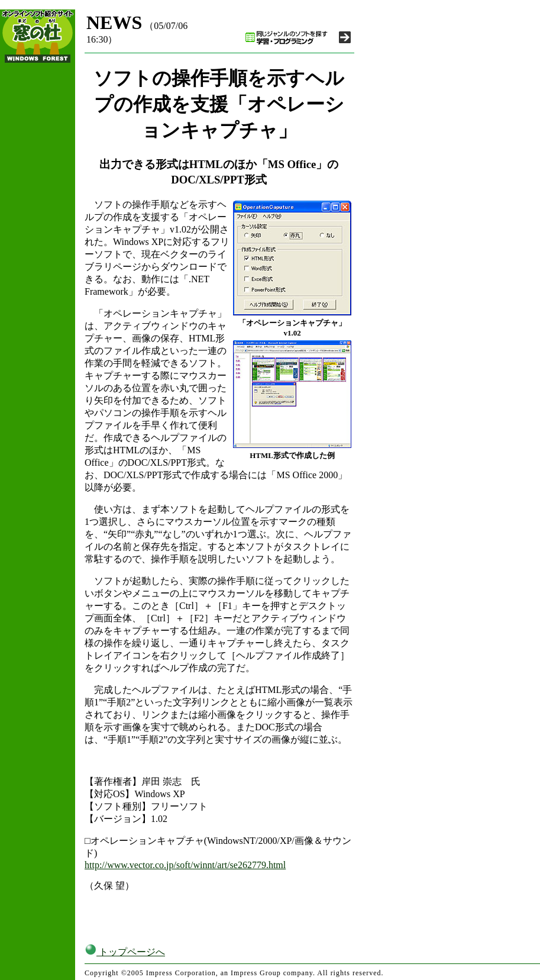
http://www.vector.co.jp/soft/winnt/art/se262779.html (185, 865)
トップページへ (125, 952)
